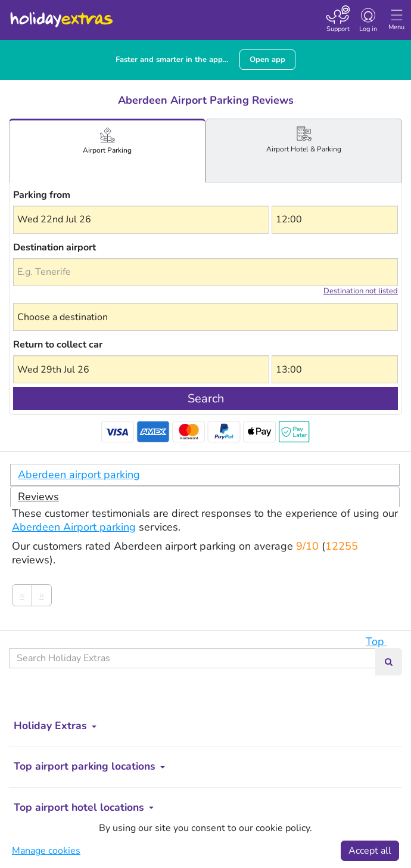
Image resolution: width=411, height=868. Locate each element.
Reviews (38, 497)
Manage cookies (46, 851)
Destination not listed (361, 291)
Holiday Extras (61, 14)
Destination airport (55, 247)
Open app (267, 60)
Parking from (42, 195)
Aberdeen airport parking (79, 475)
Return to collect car (58, 345)
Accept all (370, 851)
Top (382, 641)
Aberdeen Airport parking (74, 527)
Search (206, 399)
